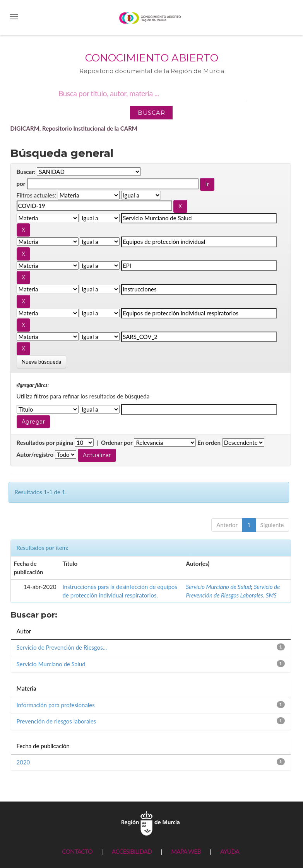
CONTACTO (77, 851)
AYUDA (230, 851)
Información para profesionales (56, 705)
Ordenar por (117, 443)
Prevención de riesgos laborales (56, 721)
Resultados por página (45, 443)
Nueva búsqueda (42, 362)
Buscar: (26, 172)
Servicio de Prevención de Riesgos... (62, 647)
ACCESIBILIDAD (132, 851)
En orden (209, 443)
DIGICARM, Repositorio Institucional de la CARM (74, 128)
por (21, 184)
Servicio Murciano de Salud (219, 587)
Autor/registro (35, 454)
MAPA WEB (186, 851)
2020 (23, 762)
